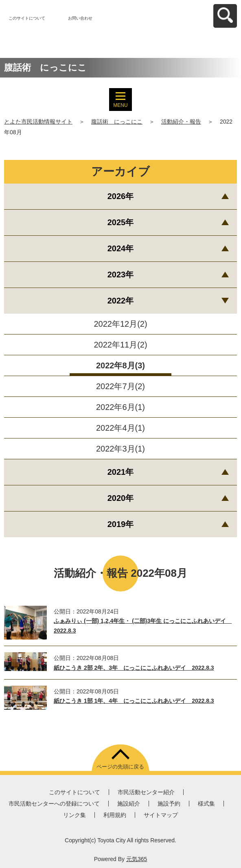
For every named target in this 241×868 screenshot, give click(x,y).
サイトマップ (161, 815)
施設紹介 (129, 804)
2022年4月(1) (120, 428)
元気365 (137, 859)
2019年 (121, 524)
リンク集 (74, 815)
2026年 (121, 196)
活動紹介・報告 (181, 122)
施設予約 (169, 804)
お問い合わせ (80, 18)
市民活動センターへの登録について (54, 804)
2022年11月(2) (120, 345)
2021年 (121, 472)
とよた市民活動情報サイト (38, 122)
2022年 (121, 301)
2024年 (121, 248)
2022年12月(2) (120, 324)
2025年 (121, 222)
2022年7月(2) (120, 386)
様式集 (206, 804)
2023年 (121, 275)
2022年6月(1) (120, 407)
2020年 (121, 498)
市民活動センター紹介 (146, 792)
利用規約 (115, 815)
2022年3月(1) (120, 449)
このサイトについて (27, 18)
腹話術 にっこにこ (117, 122)
